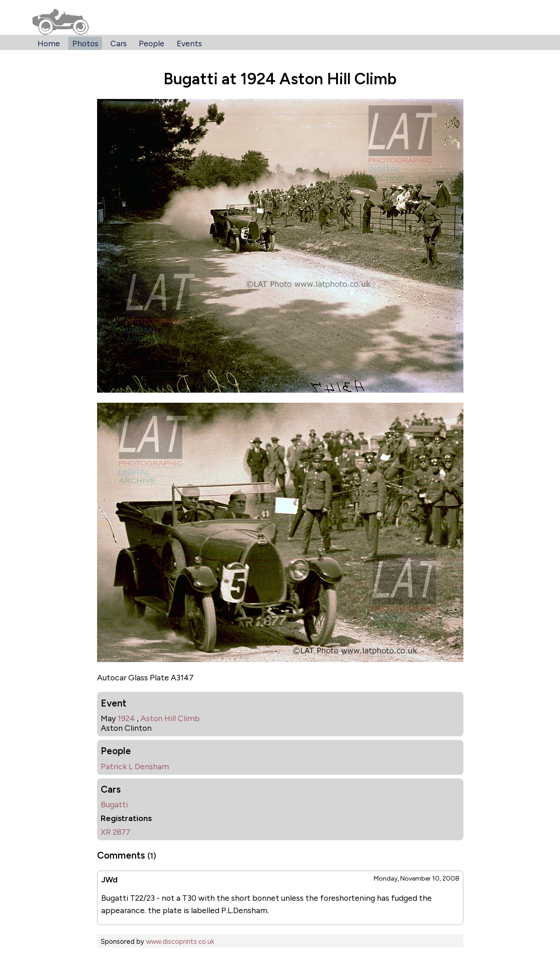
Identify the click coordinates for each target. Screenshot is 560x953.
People (152, 43)
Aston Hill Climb (170, 718)
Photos (85, 43)
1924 (126, 718)
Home (49, 43)
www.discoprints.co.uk (180, 942)
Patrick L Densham (135, 766)
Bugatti (114, 804)
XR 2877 (116, 832)
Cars (119, 43)
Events (189, 43)
